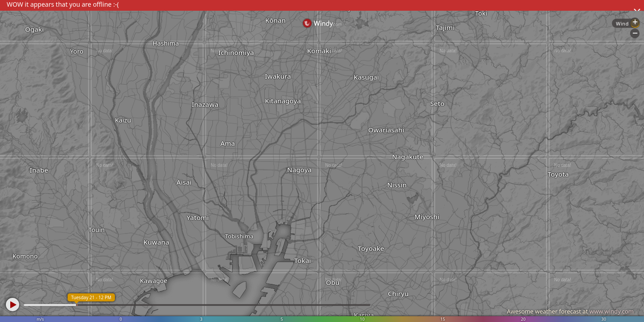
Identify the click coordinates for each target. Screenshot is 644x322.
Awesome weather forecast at (570, 311)
